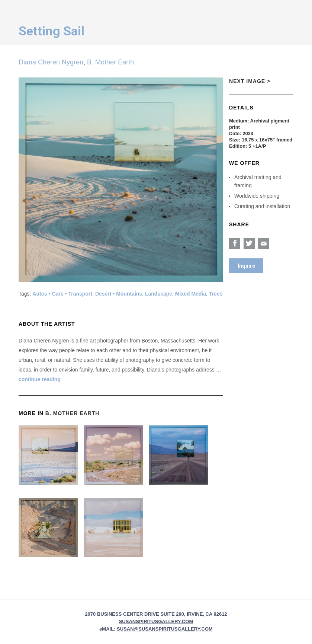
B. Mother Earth (110, 62)
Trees (216, 294)
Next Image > (250, 81)
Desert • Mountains (119, 294)
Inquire (246, 266)
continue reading (40, 379)
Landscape (159, 294)
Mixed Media (191, 294)
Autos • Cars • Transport (62, 294)
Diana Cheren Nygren (51, 62)
